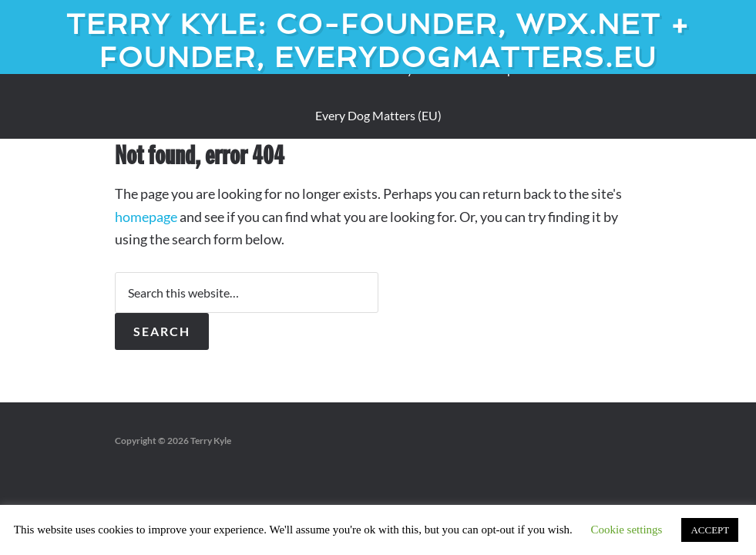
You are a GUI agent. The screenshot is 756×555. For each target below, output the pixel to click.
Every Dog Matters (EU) (378, 115)
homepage (146, 217)
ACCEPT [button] (710, 530)
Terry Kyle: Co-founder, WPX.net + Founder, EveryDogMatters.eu (378, 41)
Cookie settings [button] (627, 530)
